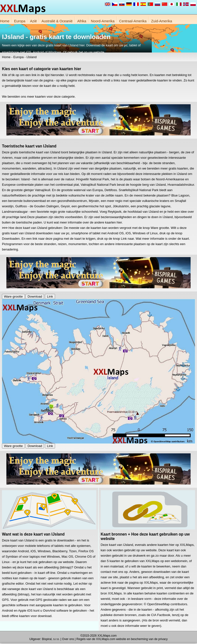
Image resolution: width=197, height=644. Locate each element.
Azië (33, 21)
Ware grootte (13, 296)
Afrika (82, 21)
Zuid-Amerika (162, 21)
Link (50, 296)
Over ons (68, 639)
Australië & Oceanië (57, 21)
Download (35, 296)
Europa (20, 21)
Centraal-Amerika (133, 21)
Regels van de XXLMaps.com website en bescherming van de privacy (122, 639)
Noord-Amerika (103, 21)
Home (5, 21)
